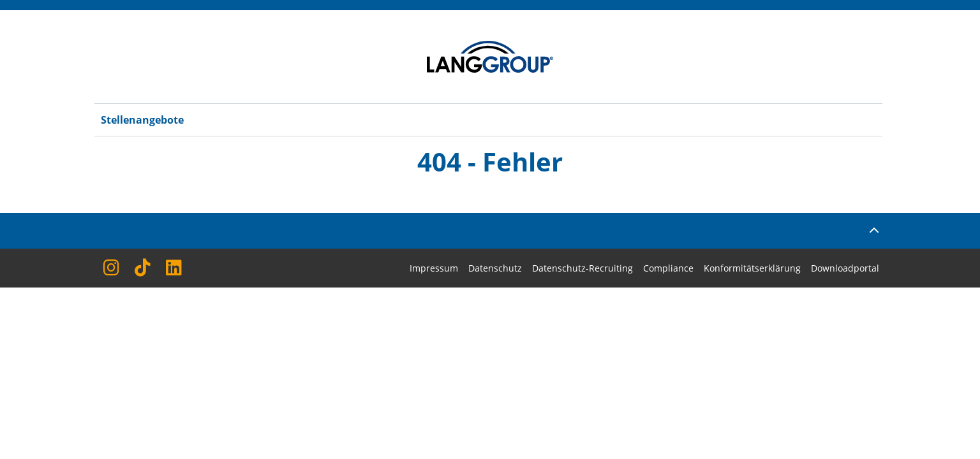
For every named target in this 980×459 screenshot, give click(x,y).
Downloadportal (845, 268)
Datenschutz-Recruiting (583, 268)
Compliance (668, 268)
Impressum (434, 268)
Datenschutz (495, 268)
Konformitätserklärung (752, 268)
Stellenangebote (142, 120)
